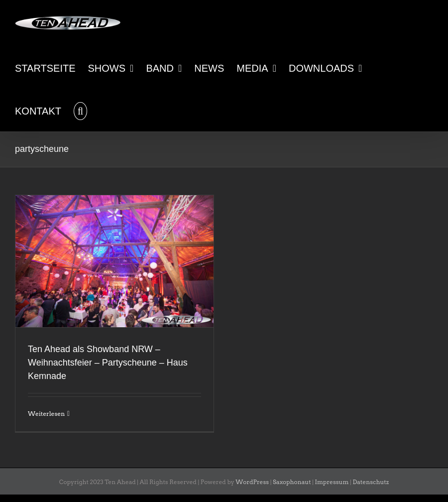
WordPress (252, 482)
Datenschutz (371, 482)
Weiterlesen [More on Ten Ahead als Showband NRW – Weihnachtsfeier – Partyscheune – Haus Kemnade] (46, 414)
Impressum (332, 482)
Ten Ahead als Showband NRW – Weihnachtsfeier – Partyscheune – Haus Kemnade (108, 363)
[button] (80, 110)
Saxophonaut (292, 482)
